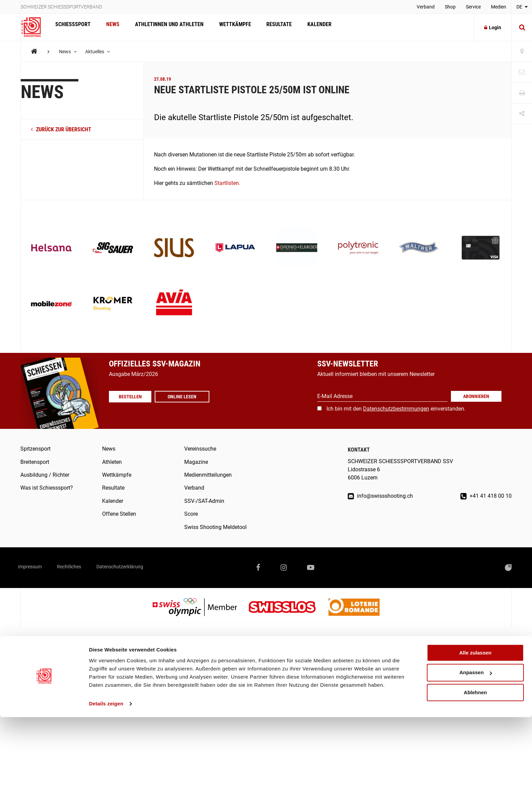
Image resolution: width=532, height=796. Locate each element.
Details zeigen (106, 783)
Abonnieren (476, 396)
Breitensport (35, 462)
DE (522, 7)
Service (473, 7)
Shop (450, 7)
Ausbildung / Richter (45, 475)
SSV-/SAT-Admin (204, 501)
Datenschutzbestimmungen (396, 409)
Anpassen (476, 752)
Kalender (309, 27)
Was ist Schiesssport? (47, 488)
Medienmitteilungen (208, 475)
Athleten (112, 462)
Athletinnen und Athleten (164, 27)
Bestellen (133, 397)
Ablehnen (475, 771)
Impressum (34, 567)
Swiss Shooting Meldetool (215, 527)
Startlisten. (227, 183)
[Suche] (522, 27)
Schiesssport (72, 27)
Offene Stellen (119, 514)
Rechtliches (81, 567)
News (110, 27)
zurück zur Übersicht (61, 129)
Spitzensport (35, 449)
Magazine (196, 462)
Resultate (270, 27)
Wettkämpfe (228, 27)
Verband (426, 7)
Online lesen (187, 397)
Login (493, 27)
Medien (499, 7)
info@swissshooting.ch (380, 496)
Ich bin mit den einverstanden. (396, 409)
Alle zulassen (475, 732)
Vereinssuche (200, 449)
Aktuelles (100, 52)
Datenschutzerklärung (142, 567)
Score (191, 514)
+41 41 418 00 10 (486, 496)
